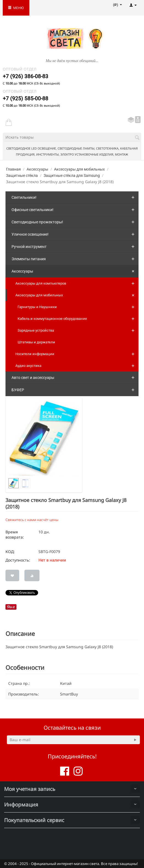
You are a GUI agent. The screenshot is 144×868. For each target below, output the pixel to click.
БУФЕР (18, 390)
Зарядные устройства (36, 330)
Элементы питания (29, 259)
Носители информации (35, 354)
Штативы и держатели (36, 342)
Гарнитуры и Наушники (37, 307)
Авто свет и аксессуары (33, 378)
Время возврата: (15, 534)
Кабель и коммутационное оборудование (52, 319)
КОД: (10, 552)
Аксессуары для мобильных (79, 169)
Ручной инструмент (29, 247)
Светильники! (24, 197)
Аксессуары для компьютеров (41, 283)
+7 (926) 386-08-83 (26, 76)
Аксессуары (37, 169)
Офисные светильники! (33, 210)
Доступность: (18, 560)
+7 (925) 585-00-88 (26, 99)
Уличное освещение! (30, 234)
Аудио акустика (28, 366)
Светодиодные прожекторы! (37, 222)
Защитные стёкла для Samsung (72, 176)
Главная (13, 169)
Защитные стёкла (22, 176)
